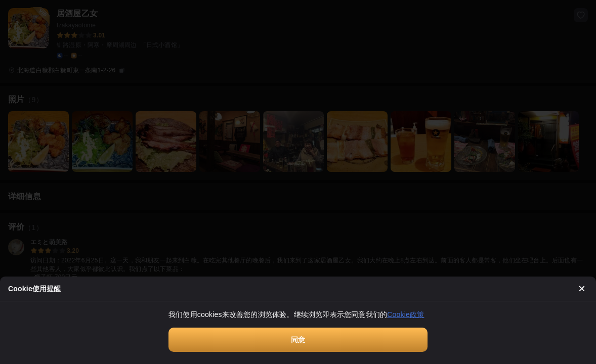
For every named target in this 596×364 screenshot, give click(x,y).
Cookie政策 (406, 314)
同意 (298, 340)
